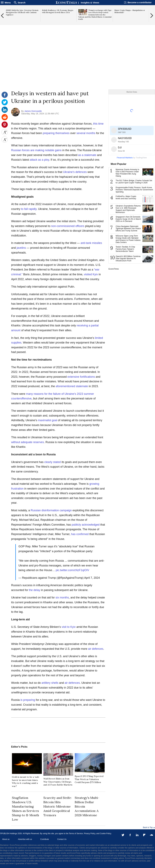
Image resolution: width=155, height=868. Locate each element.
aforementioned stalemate (72, 386)
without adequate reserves (28, 442)
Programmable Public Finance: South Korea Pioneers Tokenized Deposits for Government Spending (134, 190)
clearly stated (53, 462)
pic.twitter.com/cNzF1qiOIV (72, 570)
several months (86, 133)
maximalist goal (47, 420)
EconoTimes (114, 269)
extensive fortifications (81, 377)
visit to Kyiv (69, 627)
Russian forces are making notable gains (36, 150)
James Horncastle (33, 111)
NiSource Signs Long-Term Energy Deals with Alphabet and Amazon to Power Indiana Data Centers (128, 239)
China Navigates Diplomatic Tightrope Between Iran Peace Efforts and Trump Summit (128, 229)
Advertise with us (25, 839)
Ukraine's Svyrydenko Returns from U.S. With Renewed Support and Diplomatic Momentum (128, 209)
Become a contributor (140, 2)
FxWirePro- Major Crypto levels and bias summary (126, 197)
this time (98, 124)
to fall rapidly (29, 209)
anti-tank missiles (91, 243)
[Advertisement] (77, 65)
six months (62, 598)
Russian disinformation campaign (51, 510)
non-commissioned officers (68, 226)
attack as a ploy (40, 160)
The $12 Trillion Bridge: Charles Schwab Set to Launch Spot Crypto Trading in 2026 (134, 182)
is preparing (28, 700)
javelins (21, 248)
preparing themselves (56, 133)
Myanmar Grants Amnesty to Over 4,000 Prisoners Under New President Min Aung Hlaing (127, 173)
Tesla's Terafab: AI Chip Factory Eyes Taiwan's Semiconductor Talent (125, 249)
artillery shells (50, 683)
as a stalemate (87, 155)
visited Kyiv (91, 274)
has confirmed (80, 534)
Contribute (45, 839)
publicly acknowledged (86, 525)
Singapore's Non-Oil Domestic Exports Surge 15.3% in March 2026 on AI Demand (128, 219)
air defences (96, 649)
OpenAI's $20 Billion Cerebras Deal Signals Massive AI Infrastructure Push (128, 259)
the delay (34, 590)
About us (6, 839)
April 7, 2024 (92, 578)
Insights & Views (90, 3)
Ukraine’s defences (75, 172)
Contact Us (62, 839)
